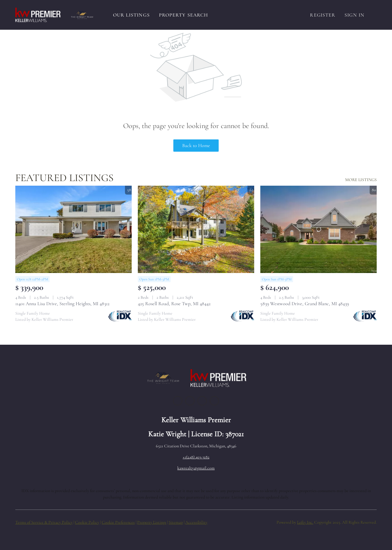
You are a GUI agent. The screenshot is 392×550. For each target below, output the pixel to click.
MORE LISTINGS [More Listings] (361, 180)
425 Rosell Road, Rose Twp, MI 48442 (174, 304)
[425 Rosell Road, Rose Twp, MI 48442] (196, 229)
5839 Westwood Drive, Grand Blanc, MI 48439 (305, 304)
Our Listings (131, 15)
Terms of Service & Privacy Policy (44, 522)
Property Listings (152, 522)
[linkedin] (190, 401)
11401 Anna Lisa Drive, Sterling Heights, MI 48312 (62, 304)
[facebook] (178, 401)
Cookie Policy (87, 522)
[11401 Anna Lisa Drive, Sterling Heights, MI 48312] (73, 229)
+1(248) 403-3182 (196, 457)
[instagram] (202, 401)
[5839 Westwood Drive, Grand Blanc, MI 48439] (318, 229)
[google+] (214, 401)
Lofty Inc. (305, 522)
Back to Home (196, 146)
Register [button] (323, 15)
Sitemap (176, 522)
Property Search (184, 15)
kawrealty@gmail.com (196, 468)
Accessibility (196, 522)
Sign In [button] (354, 15)
